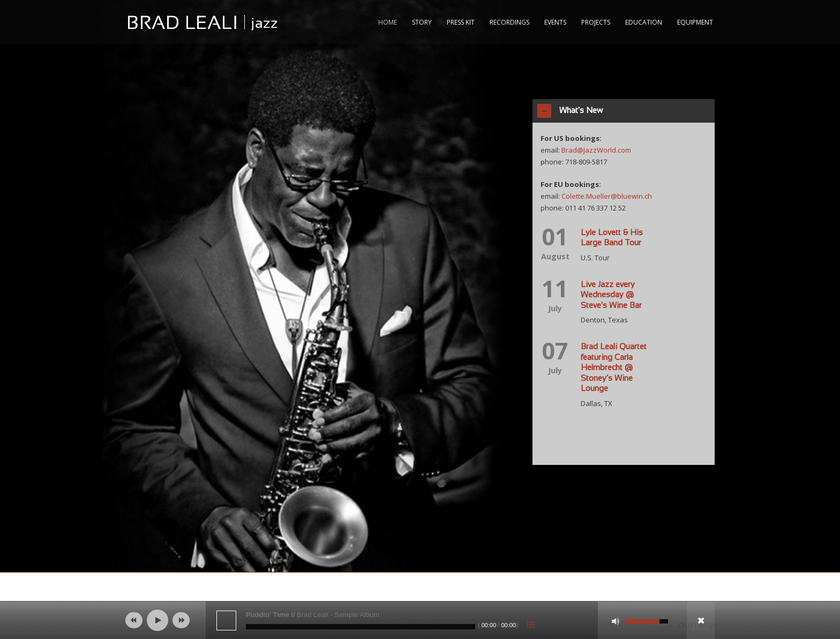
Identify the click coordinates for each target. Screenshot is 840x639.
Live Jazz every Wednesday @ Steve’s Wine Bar (611, 295)
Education (644, 22)
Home (388, 22)
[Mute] (616, 621)
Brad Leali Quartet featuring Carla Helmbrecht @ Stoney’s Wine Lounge (614, 368)
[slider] (361, 627)
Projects (596, 22)
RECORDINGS (509, 22)
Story (422, 22)
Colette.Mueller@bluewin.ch (607, 196)
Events (555, 22)
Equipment (695, 22)
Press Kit (461, 22)
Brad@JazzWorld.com (596, 150)
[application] (420, 620)
